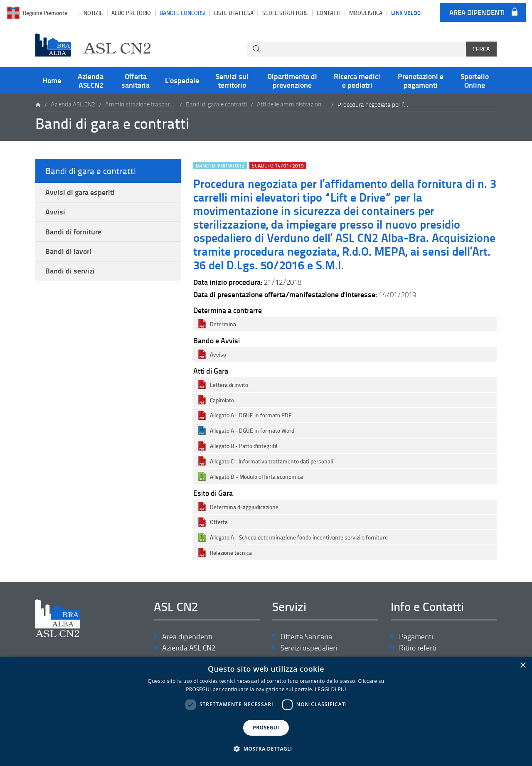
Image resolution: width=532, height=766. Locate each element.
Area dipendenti (477, 13)
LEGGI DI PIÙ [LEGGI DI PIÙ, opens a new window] (331, 689)
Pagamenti (416, 637)
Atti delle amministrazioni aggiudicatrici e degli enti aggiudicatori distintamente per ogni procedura (292, 105)
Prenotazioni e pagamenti (421, 80)
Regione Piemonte (45, 13)
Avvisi (55, 213)
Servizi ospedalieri (309, 648)
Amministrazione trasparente (140, 105)
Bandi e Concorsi (182, 13)
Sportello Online (475, 80)
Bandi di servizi (70, 273)
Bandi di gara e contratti (216, 105)
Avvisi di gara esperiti (80, 192)
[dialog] (266, 711)
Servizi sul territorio (232, 80)
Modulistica (366, 13)
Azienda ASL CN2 (73, 105)
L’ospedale (182, 80)
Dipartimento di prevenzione (292, 80)
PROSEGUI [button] (266, 728)
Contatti (329, 13)
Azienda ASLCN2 (91, 80)
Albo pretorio (131, 13)
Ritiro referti (418, 648)
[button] (266, 749)
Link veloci (406, 12)
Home (52, 80)
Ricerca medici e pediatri (357, 80)
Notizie (93, 13)
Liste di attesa (234, 13)
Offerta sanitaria (135, 80)
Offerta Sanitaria (306, 637)
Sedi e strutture (285, 13)
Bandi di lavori (68, 253)
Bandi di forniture (73, 233)
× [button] (523, 666)
